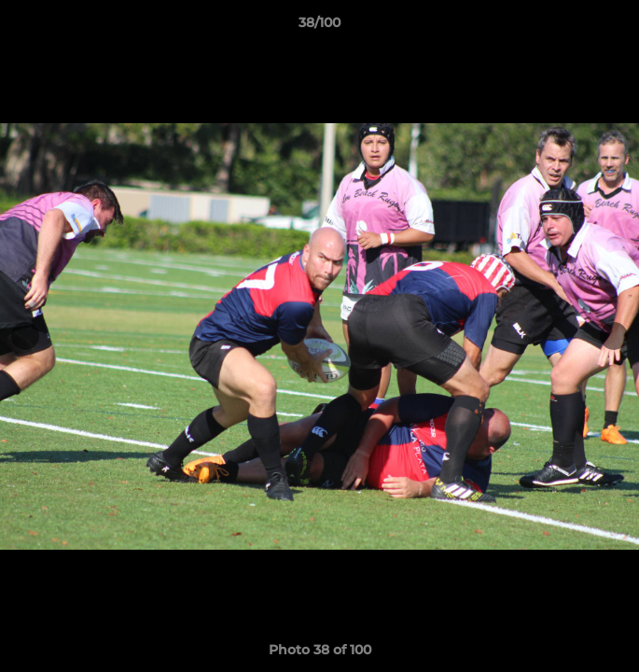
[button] (617, 27)
